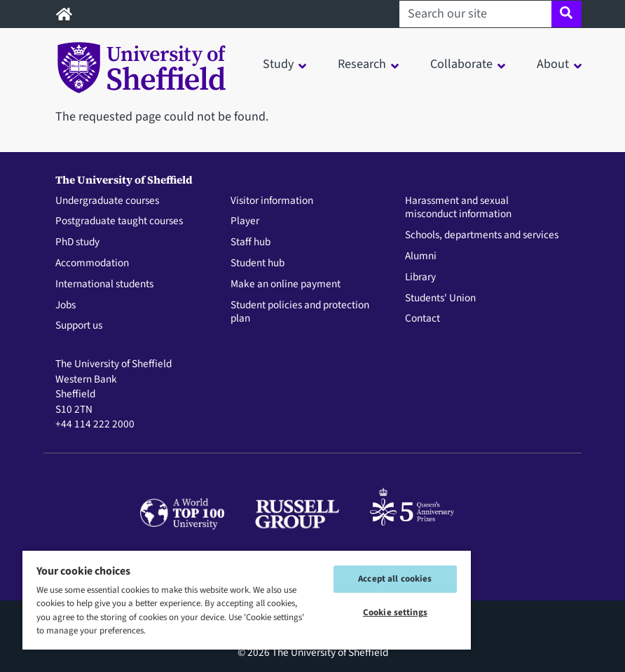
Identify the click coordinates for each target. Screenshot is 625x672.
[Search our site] (475, 14)
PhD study (77, 242)
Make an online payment (286, 284)
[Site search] (566, 14)
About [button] (553, 64)
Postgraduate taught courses (119, 221)
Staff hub (250, 242)
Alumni (421, 256)
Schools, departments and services (482, 235)
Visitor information (272, 201)
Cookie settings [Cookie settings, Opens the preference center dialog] (395, 612)
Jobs (66, 306)
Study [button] (278, 64)
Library (420, 277)
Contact (423, 319)
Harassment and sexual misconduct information (458, 208)
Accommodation (92, 263)
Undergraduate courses (107, 201)
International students (104, 284)
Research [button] (362, 64)
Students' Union (440, 299)
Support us (79, 326)
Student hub (257, 263)
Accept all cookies (395, 579)
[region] (247, 599)
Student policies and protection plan (300, 313)
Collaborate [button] (461, 64)
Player (245, 221)
